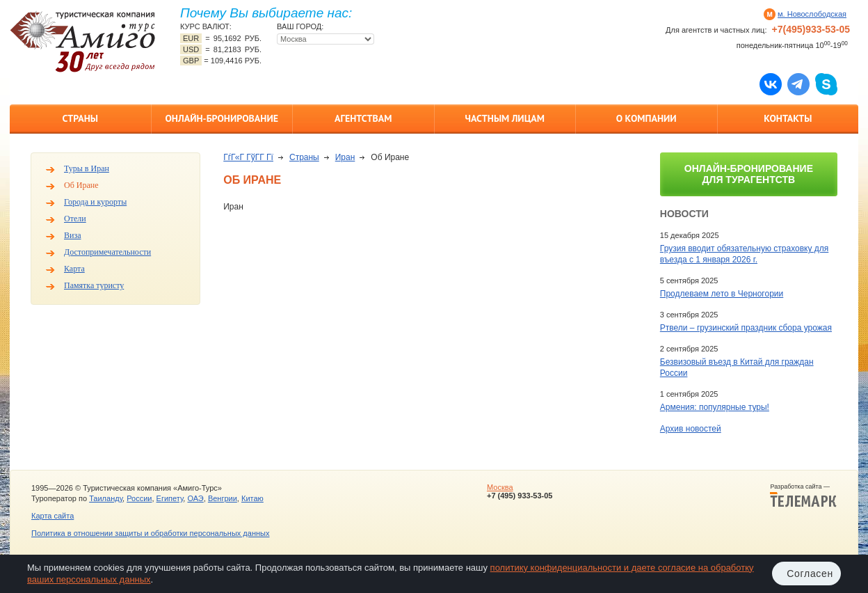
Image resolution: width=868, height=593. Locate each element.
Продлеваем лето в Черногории (722, 294)
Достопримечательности (107, 252)
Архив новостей (691, 429)
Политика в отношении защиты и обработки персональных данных (150, 533)
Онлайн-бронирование (222, 118)
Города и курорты (95, 202)
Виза (73, 235)
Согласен (810, 574)
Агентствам (363, 118)
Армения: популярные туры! (715, 407)
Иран (345, 157)
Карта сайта (53, 516)
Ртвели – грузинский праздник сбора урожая (746, 328)
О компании (646, 118)
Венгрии (223, 498)
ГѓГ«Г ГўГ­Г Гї (248, 157)
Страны (80, 118)
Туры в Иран (87, 168)
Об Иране (81, 185)
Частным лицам (505, 118)
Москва (500, 487)
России (139, 498)
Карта (74, 269)
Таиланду (106, 498)
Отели (75, 219)
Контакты (788, 118)
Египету (170, 498)
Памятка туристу (94, 285)
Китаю (252, 498)
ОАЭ (195, 498)
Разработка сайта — (803, 496)
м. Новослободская (812, 14)
